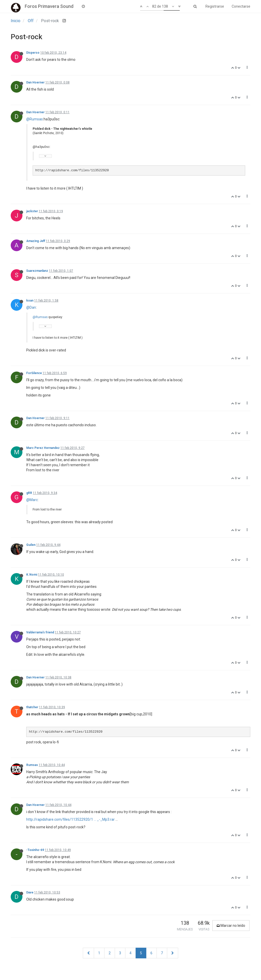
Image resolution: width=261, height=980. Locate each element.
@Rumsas (35, 119)
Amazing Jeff (36, 241)
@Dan (31, 307)
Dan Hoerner (35, 82)
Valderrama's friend (40, 632)
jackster (32, 211)
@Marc (32, 500)
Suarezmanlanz (37, 271)
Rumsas (32, 765)
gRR (29, 493)
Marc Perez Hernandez (43, 448)
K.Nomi (32, 575)
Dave (30, 892)
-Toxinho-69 (35, 850)
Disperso (33, 53)
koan (30, 301)
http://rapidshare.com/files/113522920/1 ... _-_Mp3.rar (70, 819)
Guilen (31, 545)
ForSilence (34, 373)
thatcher (32, 707)
